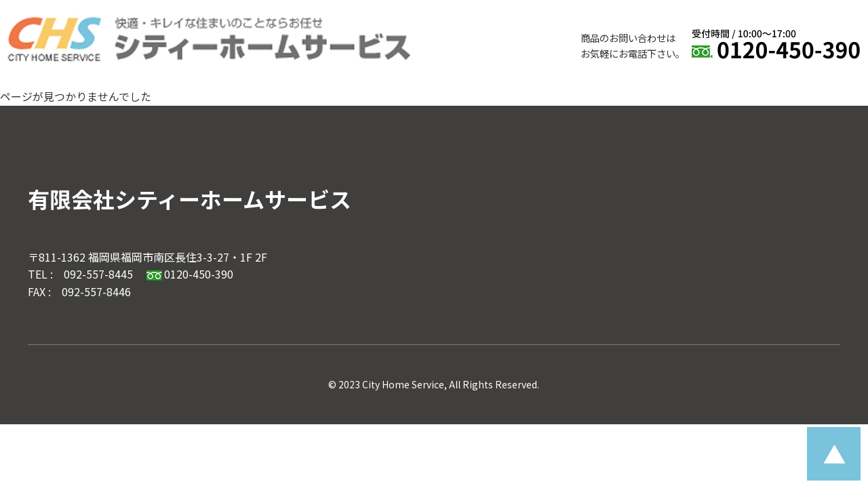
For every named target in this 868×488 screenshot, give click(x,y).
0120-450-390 (190, 274)
